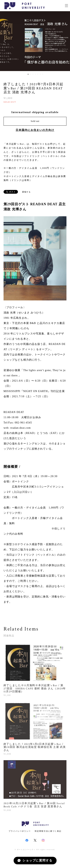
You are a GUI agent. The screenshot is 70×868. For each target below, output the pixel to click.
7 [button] (43, 74)
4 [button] (35, 74)
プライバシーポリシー (20, 831)
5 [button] (38, 74)
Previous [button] (6, 41)
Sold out (35, 121)
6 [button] (40, 74)
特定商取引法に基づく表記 (48, 831)
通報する (27, 192)
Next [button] (64, 41)
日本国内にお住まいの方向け (35, 130)
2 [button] (30, 74)
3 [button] (33, 74)
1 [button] (28, 74)
